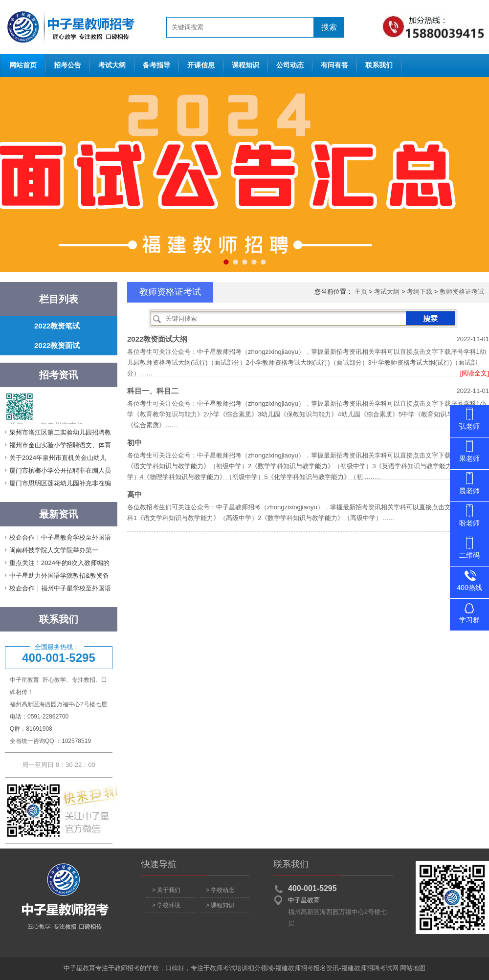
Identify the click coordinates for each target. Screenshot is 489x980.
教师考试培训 (229, 968)
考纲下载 (420, 292)
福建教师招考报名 (301, 968)
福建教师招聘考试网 (370, 968)
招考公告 (67, 65)
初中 (134, 443)
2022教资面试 (57, 345)
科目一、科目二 (153, 391)
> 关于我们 (166, 890)
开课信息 (201, 65)
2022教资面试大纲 (157, 339)
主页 (361, 292)
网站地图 (413, 968)
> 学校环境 (166, 905)
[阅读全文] (475, 373)
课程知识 (245, 65)
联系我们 (379, 65)
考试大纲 (112, 65)
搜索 (329, 27)
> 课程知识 (220, 905)
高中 (134, 494)
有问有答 (334, 65)
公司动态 (290, 65)
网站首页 (68, 27)
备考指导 (156, 65)
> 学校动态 (220, 890)
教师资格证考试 (462, 292)
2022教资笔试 (57, 326)
